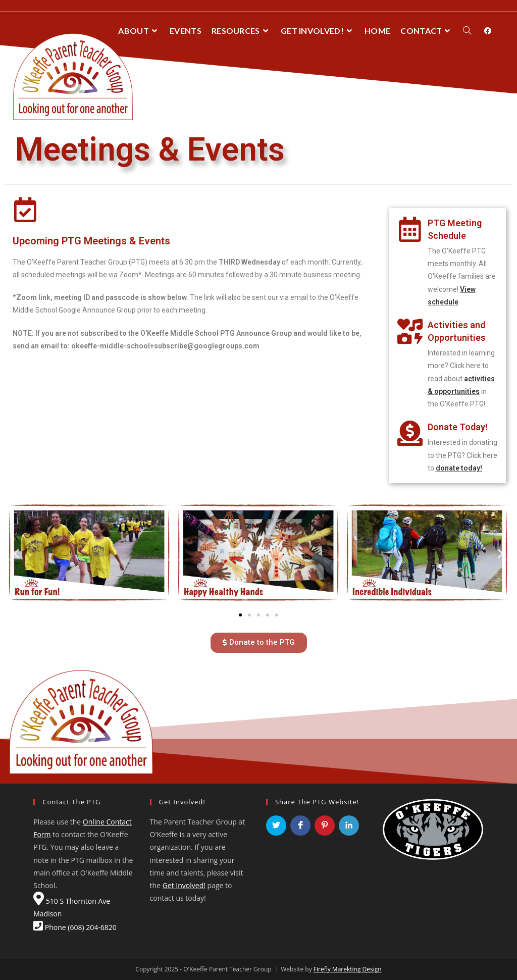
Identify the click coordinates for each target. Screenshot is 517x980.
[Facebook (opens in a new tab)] (488, 31)
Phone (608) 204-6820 (75, 927)
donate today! (459, 468)
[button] (240, 615)
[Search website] (467, 31)
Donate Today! (458, 427)
